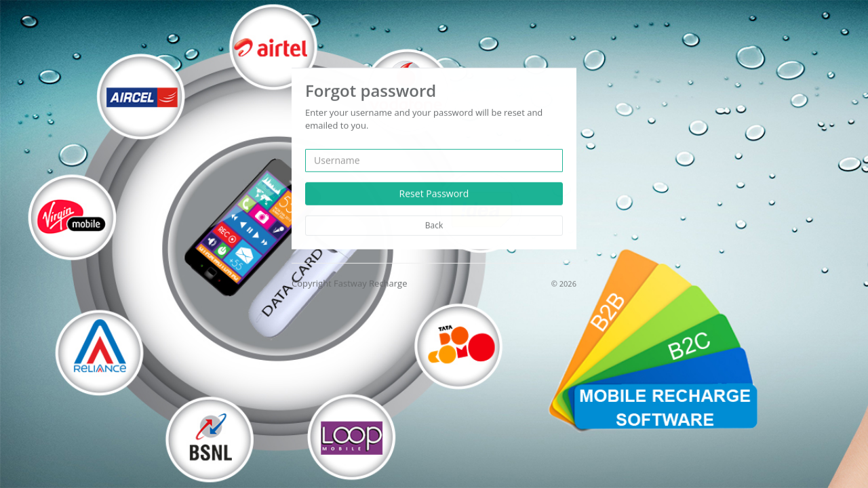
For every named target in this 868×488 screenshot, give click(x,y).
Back (434, 225)
